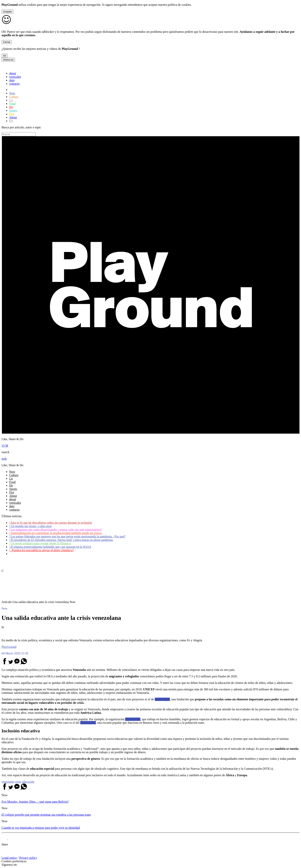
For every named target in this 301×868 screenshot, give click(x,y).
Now (12, 93)
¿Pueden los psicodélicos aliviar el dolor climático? (41, 550)
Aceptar (7, 12)
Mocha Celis (88, 723)
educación (28, 782)
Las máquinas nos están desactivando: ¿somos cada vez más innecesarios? (55, 530)
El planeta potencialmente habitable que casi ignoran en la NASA (50, 547)
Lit (11, 100)
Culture (14, 97)
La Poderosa (133, 719)
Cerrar (7, 42)
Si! (5, 56)
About (13, 117)
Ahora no (8, 60)
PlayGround (9, 647)
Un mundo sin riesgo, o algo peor (30, 526)
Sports (13, 110)
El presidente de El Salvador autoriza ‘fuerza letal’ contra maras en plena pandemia (61, 540)
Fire (12, 114)
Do (11, 107)
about (13, 73)
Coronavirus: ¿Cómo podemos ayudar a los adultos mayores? (48, 554)
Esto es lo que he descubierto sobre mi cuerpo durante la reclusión (51, 523)
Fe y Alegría (162, 699)
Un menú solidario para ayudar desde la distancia (40, 543)
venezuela (8, 782)
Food (12, 104)
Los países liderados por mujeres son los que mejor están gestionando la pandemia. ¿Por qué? (67, 536)
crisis (18, 782)
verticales (15, 77)
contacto (14, 84)
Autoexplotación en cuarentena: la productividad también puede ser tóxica (55, 533)
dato (12, 80)
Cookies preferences (14, 861)
